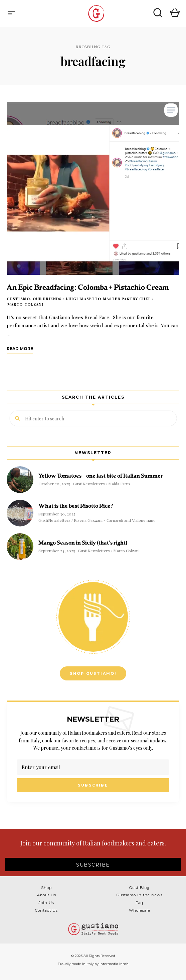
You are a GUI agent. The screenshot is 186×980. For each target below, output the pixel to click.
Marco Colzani (25, 304)
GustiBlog (139, 888)
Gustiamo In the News (140, 895)
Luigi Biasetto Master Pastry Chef (108, 299)
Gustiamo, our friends (34, 299)
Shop (46, 888)
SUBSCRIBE (93, 865)
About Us (47, 895)
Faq (139, 903)
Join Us (46, 903)
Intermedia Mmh (114, 964)
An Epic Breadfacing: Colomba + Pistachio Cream (88, 287)
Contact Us (46, 910)
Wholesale (140, 910)
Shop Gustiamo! (93, 673)
